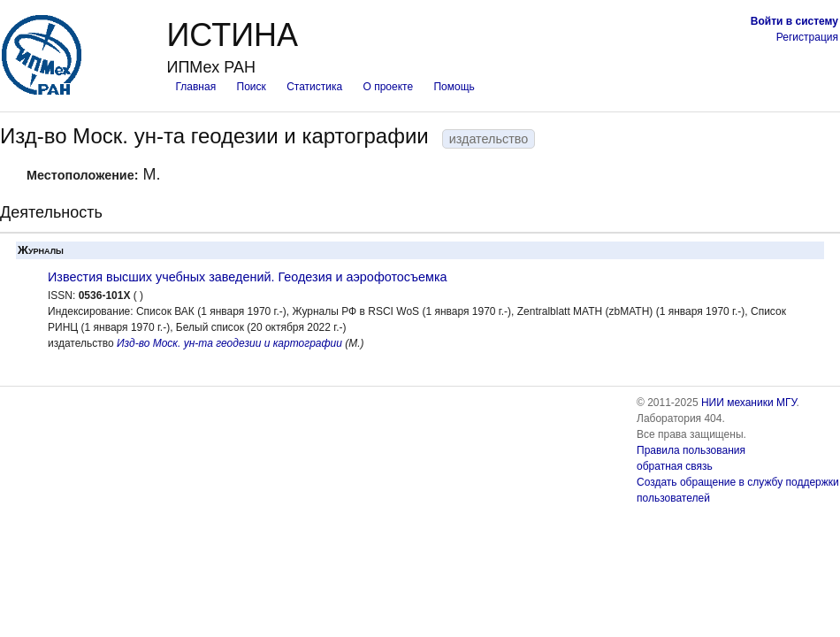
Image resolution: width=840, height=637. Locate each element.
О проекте (389, 87)
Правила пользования (691, 450)
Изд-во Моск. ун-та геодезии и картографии (229, 343)
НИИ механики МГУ (749, 403)
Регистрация (807, 37)
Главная (195, 87)
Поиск (252, 87)
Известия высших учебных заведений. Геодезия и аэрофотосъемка (248, 277)
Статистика (314, 87)
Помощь (454, 87)
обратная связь (675, 466)
